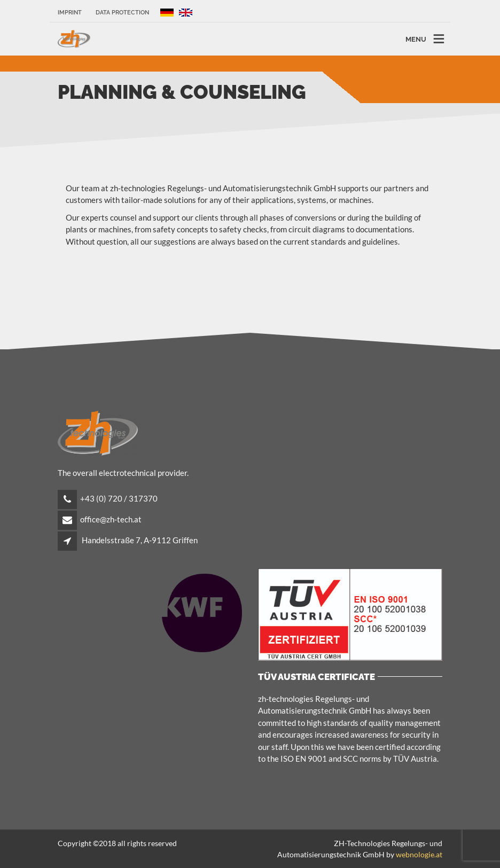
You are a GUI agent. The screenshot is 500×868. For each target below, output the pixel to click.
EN (189, 13)
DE (167, 13)
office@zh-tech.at (111, 519)
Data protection (122, 13)
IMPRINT (70, 13)
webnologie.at (419, 854)
